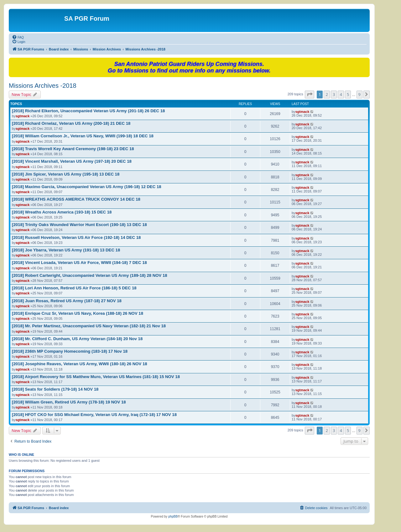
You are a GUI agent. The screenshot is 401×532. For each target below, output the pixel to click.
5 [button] (348, 94)
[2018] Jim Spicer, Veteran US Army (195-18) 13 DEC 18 (66, 174)
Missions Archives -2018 (43, 86)
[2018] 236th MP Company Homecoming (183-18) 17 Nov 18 (70, 351)
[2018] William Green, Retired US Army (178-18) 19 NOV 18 (69, 402)
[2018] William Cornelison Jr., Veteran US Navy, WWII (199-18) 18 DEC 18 (83, 136)
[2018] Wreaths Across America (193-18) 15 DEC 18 (62, 212)
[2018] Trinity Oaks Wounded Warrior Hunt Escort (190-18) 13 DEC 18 (79, 225)
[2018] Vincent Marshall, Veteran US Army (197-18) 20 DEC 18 (72, 161)
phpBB (173, 516)
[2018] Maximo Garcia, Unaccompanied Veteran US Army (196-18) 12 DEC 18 (87, 187)
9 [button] (359, 94)
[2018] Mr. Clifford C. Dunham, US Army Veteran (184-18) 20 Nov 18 (77, 339)
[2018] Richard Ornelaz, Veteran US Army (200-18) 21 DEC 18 (71, 123)
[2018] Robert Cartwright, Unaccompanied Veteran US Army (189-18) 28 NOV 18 (90, 275)
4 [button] (341, 94)
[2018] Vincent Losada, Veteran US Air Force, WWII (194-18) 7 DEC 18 (79, 263)
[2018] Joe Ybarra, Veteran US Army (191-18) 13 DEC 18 (66, 250)
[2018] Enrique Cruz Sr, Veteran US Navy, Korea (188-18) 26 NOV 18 (78, 313)
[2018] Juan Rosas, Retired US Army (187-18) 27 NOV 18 (67, 301)
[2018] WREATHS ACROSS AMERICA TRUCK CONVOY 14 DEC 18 (76, 199)
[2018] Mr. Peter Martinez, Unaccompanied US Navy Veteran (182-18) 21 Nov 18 (89, 326)
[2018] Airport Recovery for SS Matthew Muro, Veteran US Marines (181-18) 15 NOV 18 (96, 377)
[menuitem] (18, 37)
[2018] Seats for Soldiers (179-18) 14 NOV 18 (55, 389)
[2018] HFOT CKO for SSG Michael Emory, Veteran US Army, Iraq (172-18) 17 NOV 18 (94, 415)
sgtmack (23, 116)
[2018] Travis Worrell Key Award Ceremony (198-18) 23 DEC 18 (73, 149)
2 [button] (327, 94)
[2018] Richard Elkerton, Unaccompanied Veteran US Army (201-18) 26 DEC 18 (88, 111)
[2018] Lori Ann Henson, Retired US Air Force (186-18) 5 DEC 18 (74, 288)
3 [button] (334, 94)
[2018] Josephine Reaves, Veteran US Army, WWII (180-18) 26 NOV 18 (80, 364)
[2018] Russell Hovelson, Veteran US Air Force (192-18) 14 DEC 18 (76, 237)
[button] (310, 94)
